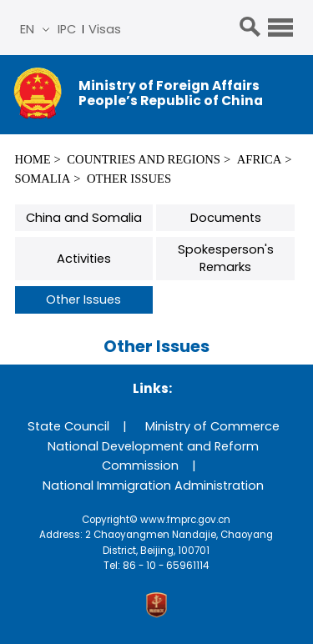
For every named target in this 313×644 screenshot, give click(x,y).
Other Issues (129, 179)
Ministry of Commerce (212, 426)
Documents (226, 218)
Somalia (43, 179)
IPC (67, 29)
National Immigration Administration (153, 486)
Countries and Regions (144, 159)
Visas (105, 29)
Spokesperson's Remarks (226, 258)
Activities (84, 259)
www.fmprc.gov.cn (185, 520)
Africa (260, 159)
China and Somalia (84, 218)
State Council (68, 426)
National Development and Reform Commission (153, 456)
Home (33, 159)
